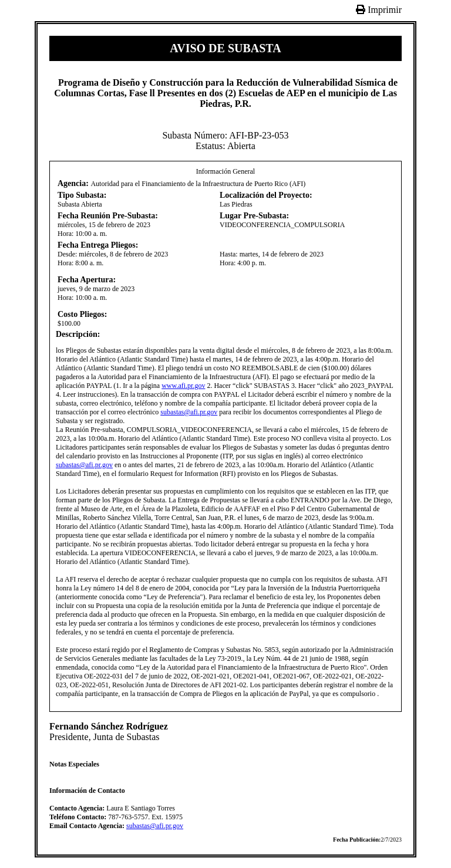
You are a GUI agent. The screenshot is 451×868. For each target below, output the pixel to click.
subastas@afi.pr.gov (189, 412)
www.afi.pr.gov (183, 386)
